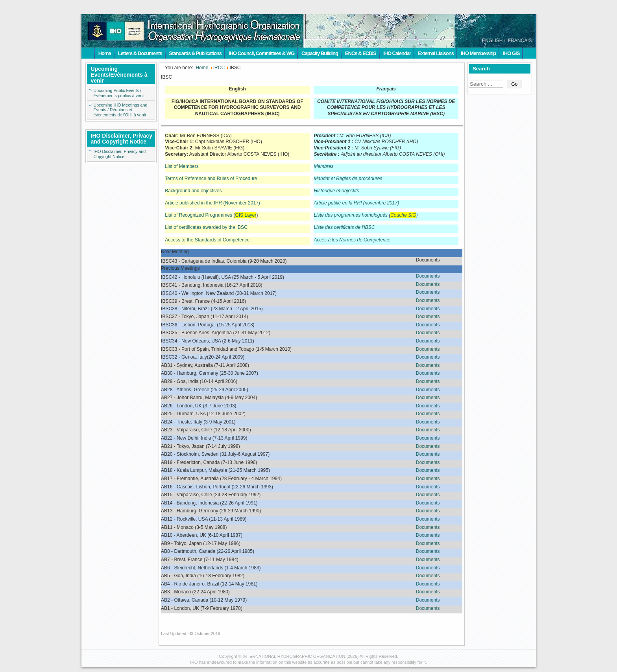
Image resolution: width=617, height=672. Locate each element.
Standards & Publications (195, 53)
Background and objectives (193, 191)
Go (514, 84)
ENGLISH (492, 41)
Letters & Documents (140, 53)
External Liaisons (436, 53)
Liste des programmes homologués (350, 215)
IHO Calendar (397, 53)
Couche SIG (403, 215)
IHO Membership (478, 53)
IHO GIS (511, 53)
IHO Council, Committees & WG (261, 53)
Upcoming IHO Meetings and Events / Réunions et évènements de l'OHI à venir (121, 110)
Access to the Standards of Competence (207, 240)
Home (105, 53)
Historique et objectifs (336, 191)
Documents (428, 276)
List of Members (182, 166)
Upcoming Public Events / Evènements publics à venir (119, 93)
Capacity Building (320, 53)
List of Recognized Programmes (199, 215)
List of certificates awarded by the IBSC (206, 227)
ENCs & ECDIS (361, 53)
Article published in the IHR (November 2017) (212, 203)
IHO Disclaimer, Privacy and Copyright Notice (120, 154)
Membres (323, 166)
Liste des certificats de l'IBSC (344, 227)
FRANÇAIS (520, 41)
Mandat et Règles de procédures (348, 179)
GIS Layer (246, 215)
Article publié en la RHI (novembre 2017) (356, 203)
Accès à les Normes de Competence (352, 240)
